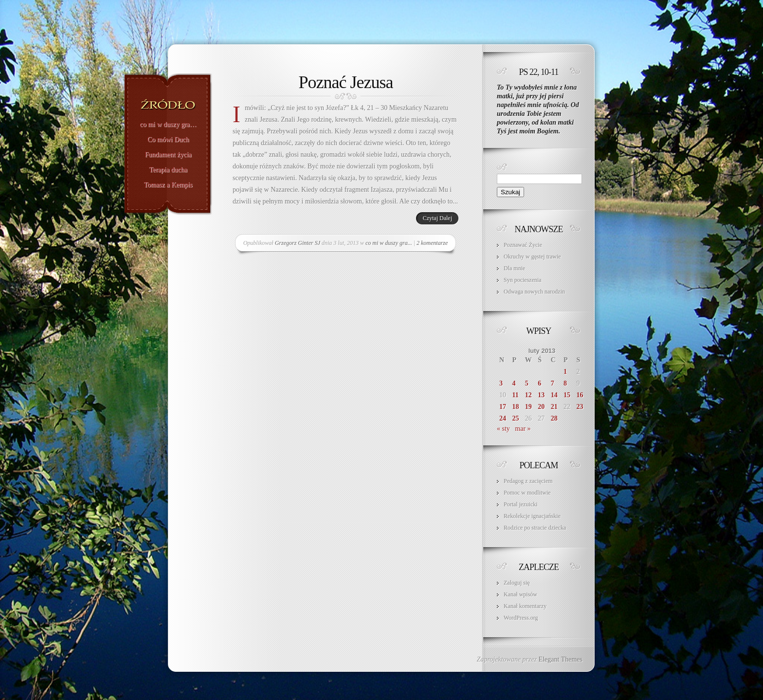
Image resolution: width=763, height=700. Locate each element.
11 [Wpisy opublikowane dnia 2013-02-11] (515, 395)
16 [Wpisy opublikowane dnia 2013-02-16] (580, 395)
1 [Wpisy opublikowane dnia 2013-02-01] (565, 372)
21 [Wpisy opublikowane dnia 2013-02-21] (554, 407)
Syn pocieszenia (523, 280)
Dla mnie (514, 268)
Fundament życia (168, 155)
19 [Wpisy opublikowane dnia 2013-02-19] (528, 407)
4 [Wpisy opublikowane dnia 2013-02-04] (514, 383)
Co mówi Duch (168, 140)
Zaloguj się (517, 583)
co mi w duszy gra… (168, 125)
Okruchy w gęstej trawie (532, 257)
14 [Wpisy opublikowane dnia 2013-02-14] (554, 395)
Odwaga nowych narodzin (534, 292)
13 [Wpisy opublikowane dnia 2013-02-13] (541, 395)
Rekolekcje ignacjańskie (532, 516)
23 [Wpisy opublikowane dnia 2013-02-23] (580, 407)
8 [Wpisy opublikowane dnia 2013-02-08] (565, 383)
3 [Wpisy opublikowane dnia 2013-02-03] (501, 383)
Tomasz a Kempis (168, 185)
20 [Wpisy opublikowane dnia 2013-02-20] (541, 407)
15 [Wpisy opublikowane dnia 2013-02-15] (567, 395)
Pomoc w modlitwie (527, 493)
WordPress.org (521, 618)
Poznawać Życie (523, 245)
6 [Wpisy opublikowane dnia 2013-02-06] (539, 383)
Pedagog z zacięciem (528, 481)
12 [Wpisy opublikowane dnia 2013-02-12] (528, 395)
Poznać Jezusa (346, 82)
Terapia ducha (168, 170)
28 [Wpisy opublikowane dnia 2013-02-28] (554, 418)
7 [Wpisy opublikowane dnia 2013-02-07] (553, 383)
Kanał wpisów (520, 594)
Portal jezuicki (521, 504)
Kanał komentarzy (525, 606)
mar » (523, 429)
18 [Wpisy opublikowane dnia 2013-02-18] (515, 407)
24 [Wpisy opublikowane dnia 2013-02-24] (503, 418)
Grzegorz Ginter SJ (298, 243)
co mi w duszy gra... (389, 243)
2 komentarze (432, 243)
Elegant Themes (561, 659)
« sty (503, 429)
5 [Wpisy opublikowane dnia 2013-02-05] (527, 383)
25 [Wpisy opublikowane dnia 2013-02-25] (515, 418)
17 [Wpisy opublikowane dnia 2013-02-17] (503, 407)
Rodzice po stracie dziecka (535, 528)
